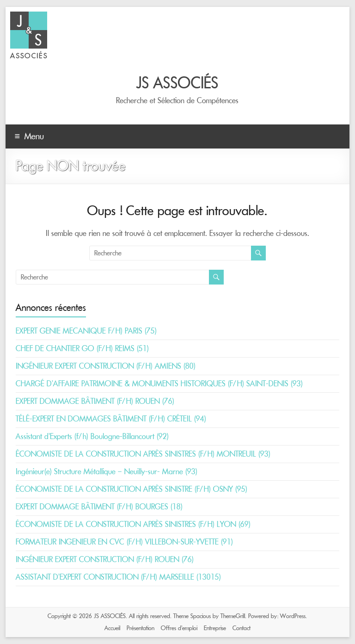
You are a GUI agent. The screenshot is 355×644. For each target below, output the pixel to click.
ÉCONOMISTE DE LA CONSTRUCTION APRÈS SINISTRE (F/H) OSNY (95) (132, 489)
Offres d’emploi (179, 628)
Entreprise (215, 628)
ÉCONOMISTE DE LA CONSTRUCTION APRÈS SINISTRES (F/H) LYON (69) (133, 524)
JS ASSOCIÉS (177, 83)
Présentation (141, 628)
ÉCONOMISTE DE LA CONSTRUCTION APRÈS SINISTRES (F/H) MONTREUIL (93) (143, 454)
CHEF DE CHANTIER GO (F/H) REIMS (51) (82, 348)
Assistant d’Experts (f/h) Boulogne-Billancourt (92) (92, 436)
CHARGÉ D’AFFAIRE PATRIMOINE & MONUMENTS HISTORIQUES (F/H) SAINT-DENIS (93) (159, 384)
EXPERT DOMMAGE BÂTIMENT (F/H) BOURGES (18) (99, 507)
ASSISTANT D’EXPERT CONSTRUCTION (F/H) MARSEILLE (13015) (118, 577)
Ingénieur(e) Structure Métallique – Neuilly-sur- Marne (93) (107, 471)
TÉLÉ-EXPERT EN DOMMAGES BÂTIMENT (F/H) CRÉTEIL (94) (111, 419)
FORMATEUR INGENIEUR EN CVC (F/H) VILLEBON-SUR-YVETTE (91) (124, 542)
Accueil (112, 628)
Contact (242, 628)
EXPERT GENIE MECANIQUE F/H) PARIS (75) (86, 331)
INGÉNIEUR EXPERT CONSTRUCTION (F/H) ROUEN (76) (105, 559)
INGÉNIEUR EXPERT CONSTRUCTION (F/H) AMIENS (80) (106, 366)
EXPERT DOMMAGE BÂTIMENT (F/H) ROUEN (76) (95, 401)
